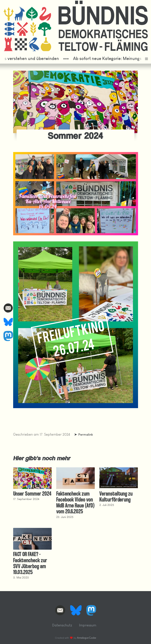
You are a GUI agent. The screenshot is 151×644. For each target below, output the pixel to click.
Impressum (88, 625)
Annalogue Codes (87, 638)
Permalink (86, 435)
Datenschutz (62, 625)
